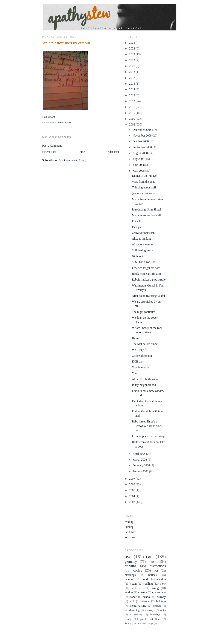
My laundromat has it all (146, 215)
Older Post (113, 152)
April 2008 (139, 454)
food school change (144, 623)
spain (134, 584)
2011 (132, 107)
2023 (132, 54)
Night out (138, 256)
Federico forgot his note (146, 268)
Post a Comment (52, 146)
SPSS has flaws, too (144, 262)
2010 (132, 113)
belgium (161, 601)
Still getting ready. (143, 250)
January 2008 (141, 471)
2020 (132, 66)
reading (129, 522)
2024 (132, 48)
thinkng (129, 527)
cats (150, 557)
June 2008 (139, 165)
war (156, 571)
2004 (132, 496)
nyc (128, 557)
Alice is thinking (142, 239)
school (147, 597)
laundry (129, 579)
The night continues (144, 312)
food (145, 579)
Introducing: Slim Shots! (146, 209)
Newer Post (49, 152)
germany (131, 562)
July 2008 (139, 159)
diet (151, 619)
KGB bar (137, 362)
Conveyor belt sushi (144, 233)
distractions (158, 566)
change (128, 619)
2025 (132, 43)
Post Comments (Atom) (72, 160)
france (133, 597)
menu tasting (138, 606)
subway (161, 597)
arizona (145, 601)
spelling (148, 584)
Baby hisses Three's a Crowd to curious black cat (147, 426)
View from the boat (143, 182)
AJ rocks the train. (143, 244)
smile (163, 610)
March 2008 (140, 460)
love (160, 619)
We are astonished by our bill (66, 43)
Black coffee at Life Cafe (147, 274)
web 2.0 (137, 588)
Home (81, 152)
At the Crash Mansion (145, 379)
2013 (132, 95)
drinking (65, 123)
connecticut (159, 592)
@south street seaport (145, 193)
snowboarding (132, 610)
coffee (138, 570)
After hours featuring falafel (148, 296)
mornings (130, 575)
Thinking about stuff (144, 187)
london (129, 592)
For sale (137, 221)
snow (163, 584)
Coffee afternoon (142, 356)
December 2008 (142, 130)
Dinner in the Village (144, 176)
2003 (132, 502)
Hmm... (136, 338)
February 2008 (142, 465)
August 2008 (141, 153)
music (153, 562)
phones (157, 606)
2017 (132, 78)
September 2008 (143, 147)
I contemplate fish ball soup (148, 436)
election (161, 579)
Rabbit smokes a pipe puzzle (149, 280)
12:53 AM (50, 117)
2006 (132, 484)
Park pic (137, 227)
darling (128, 623)
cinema (143, 592)
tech (132, 601)
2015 (132, 84)
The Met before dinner (145, 344)
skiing (155, 588)
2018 (132, 72)
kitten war (131, 537)
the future (130, 532)
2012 (132, 101)
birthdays (155, 614)
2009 (132, 119)
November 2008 (143, 136)
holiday (153, 575)
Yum (135, 373)
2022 (132, 60)
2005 (132, 490)
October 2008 (141, 141)
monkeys (150, 610)
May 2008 (139, 171)
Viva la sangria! (141, 367)
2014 (132, 89)
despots (140, 619)
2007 (132, 479)
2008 (132, 124)
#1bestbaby (136, 614)
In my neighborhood (144, 385)
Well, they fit (140, 350)
